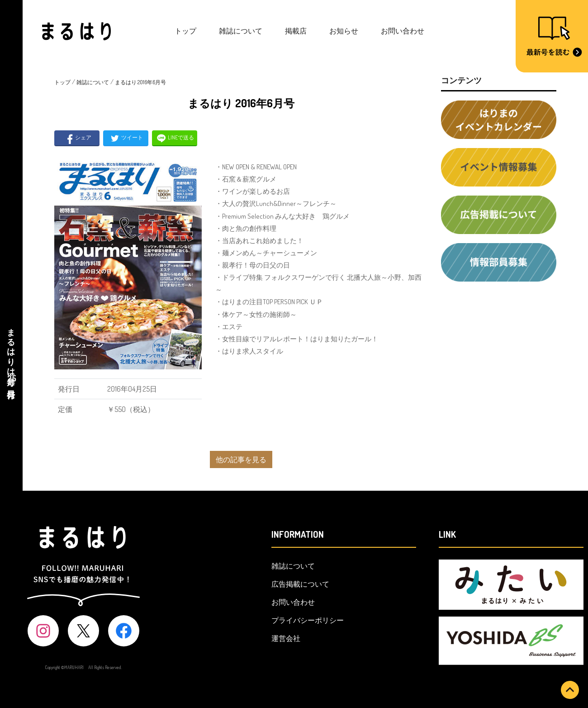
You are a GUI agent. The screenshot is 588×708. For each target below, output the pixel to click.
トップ (185, 31)
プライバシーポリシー (308, 620)
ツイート (126, 138)
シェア (77, 138)
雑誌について (241, 31)
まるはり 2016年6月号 (140, 82)
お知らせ (344, 31)
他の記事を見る (241, 459)
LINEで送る (175, 138)
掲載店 (296, 31)
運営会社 (286, 638)
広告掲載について (300, 584)
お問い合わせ (403, 31)
